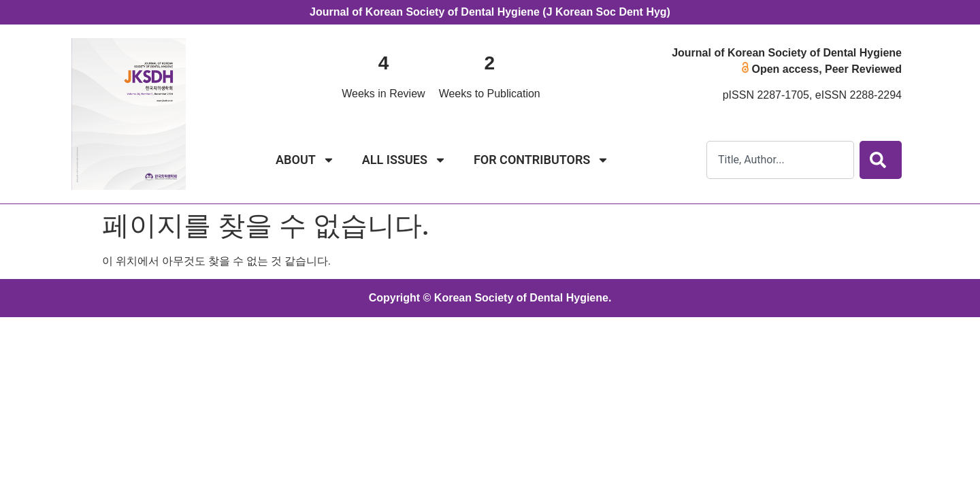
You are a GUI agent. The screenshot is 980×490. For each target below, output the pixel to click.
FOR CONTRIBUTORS (541, 160)
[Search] (881, 160)
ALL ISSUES (404, 160)
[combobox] (780, 160)
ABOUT (305, 160)
